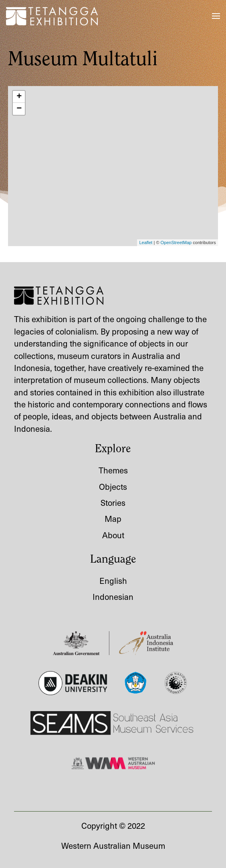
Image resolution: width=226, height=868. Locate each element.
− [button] (19, 109)
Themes (113, 470)
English (113, 580)
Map (113, 518)
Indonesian (113, 596)
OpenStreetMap (176, 243)
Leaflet (146, 243)
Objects (113, 486)
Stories (113, 502)
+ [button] (19, 97)
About (113, 535)
